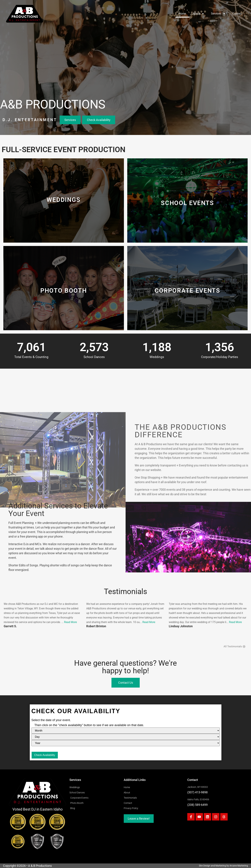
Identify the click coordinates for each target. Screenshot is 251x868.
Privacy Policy (131, 808)
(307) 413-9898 (197, 792)
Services (218, 14)
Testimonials (130, 798)
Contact (237, 14)
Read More (70, 622)
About (199, 14)
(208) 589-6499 (197, 805)
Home (182, 14)
